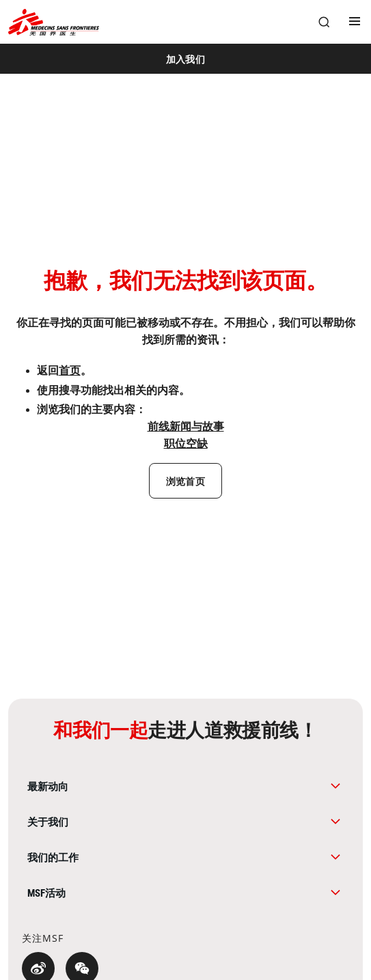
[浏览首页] (185, 481)
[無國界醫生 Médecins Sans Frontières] (54, 22)
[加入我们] (185, 59)
